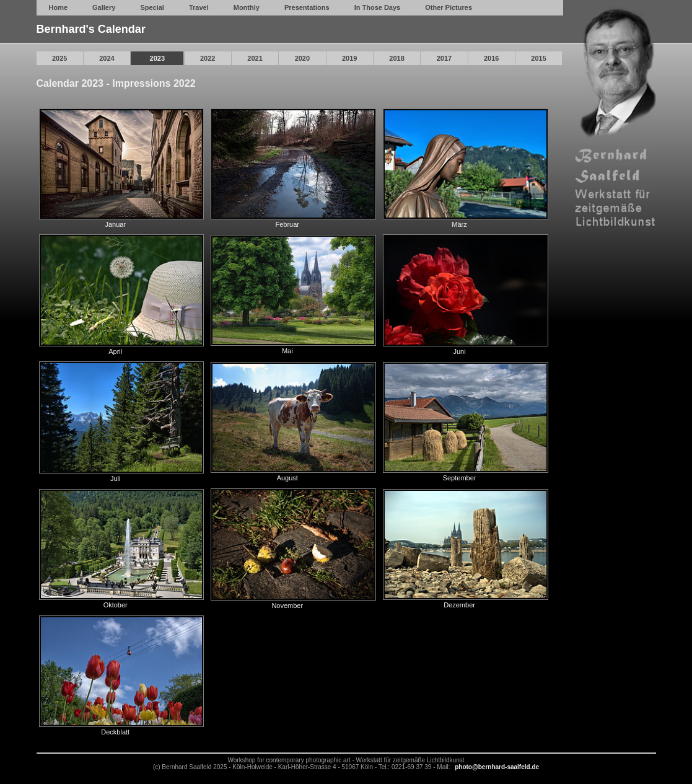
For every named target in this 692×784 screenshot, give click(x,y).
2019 (349, 58)
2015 (538, 58)
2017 (444, 58)
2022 (208, 58)
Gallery (104, 7)
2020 (302, 58)
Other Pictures (449, 7)
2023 (157, 58)
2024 (107, 58)
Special (152, 7)
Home (59, 7)
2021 (255, 58)
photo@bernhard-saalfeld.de (497, 767)
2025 (59, 58)
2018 (396, 58)
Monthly (247, 7)
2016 (491, 58)
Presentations (307, 7)
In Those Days (378, 7)
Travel (199, 7)
